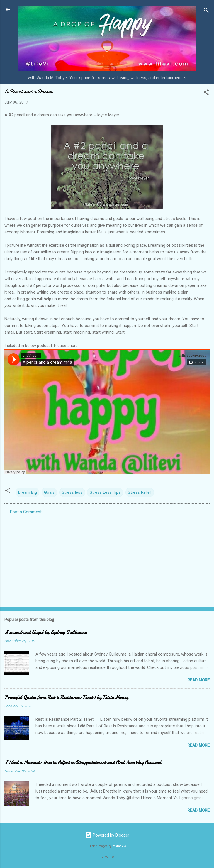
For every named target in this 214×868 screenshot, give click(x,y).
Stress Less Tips (105, 492)
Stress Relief (140, 492)
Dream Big (27, 492)
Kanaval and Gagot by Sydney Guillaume (46, 632)
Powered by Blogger (107, 835)
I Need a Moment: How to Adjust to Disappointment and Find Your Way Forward (83, 763)
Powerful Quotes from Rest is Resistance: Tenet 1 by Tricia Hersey (66, 697)
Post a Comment (26, 512)
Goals (49, 492)
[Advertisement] (107, 559)
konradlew (119, 846)
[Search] (206, 11)
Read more (199, 680)
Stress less (72, 492)
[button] (206, 93)
